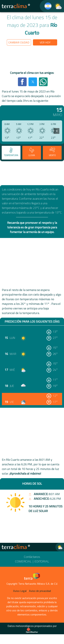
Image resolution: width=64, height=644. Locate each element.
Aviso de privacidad (40, 591)
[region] (32, 59)
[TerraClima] (46, 6)
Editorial (42, 561)
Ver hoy (45, 42)
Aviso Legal (20, 591)
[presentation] (56, 131)
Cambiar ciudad (19, 42)
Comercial (23, 561)
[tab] (11, 153)
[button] (22, 82)
